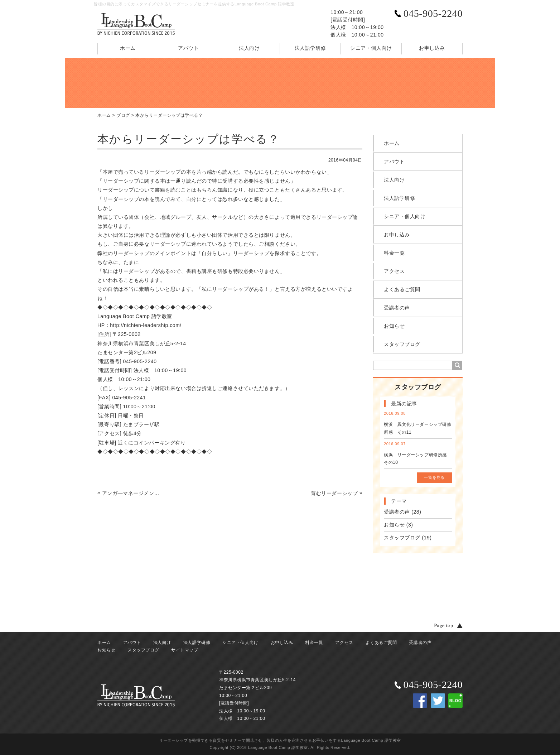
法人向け (249, 48)
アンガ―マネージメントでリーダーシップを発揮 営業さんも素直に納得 (133, 493)
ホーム (128, 48)
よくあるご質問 (402, 289)
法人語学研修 (310, 48)
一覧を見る (434, 477)
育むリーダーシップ (334, 493)
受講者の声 (397, 308)
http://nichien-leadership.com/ (146, 325)
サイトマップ (185, 650)
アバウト (188, 48)
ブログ (123, 115)
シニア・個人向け (371, 48)
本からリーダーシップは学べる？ (169, 115)
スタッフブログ (402, 344)
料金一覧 (394, 253)
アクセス (394, 271)
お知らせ (394, 326)
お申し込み (432, 48)
